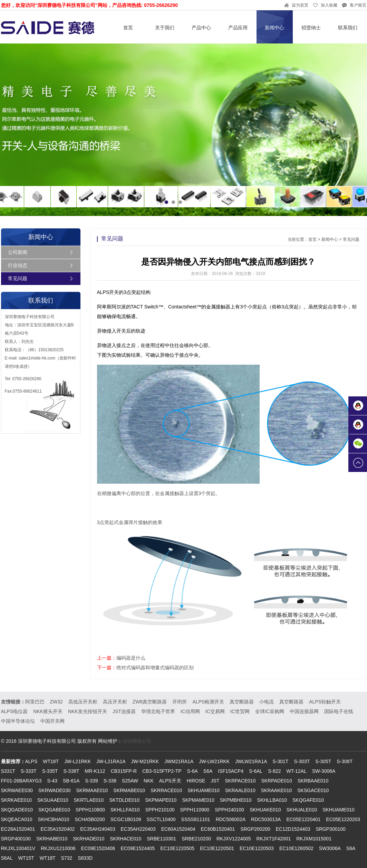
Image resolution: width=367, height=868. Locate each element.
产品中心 (201, 28)
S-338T (71, 771)
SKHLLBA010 (272, 800)
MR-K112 (95, 771)
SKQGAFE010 (308, 800)
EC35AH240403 (98, 829)
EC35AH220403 (138, 829)
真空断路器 (242, 702)
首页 (128, 28)
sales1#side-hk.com (37, 358)
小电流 (267, 702)
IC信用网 (190, 711)
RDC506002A (231, 819)
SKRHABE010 (52, 839)
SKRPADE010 (276, 781)
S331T (8, 771)
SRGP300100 (330, 829)
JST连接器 (124, 711)
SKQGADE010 (17, 810)
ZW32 (56, 702)
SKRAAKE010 (277, 790)
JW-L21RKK (78, 761)
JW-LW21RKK (214, 761)
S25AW (130, 781)
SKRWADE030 (54, 790)
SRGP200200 (255, 829)
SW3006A (330, 848)
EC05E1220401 (303, 819)
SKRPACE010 (240, 781)
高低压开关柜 (83, 702)
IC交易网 (215, 711)
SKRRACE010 (166, 790)
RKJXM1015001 (314, 839)
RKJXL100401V (18, 848)
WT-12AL (297, 771)
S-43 (52, 781)
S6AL (7, 858)
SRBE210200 (196, 839)
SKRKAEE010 (17, 800)
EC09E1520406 (98, 848)
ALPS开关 (170, 781)
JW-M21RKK (145, 761)
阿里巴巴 (35, 702)
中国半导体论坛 (18, 721)
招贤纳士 (311, 28)
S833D (85, 858)
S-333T (29, 771)
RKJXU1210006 (58, 848)
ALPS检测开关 (208, 702)
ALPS (31, 761)
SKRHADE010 (89, 839)
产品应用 (238, 28)
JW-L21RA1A (111, 761)
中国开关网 (52, 721)
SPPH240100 (229, 810)
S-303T (302, 761)
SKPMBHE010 (236, 800)
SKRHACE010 (125, 839)
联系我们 (348, 28)
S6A (208, 771)
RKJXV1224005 (234, 839)
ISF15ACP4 (231, 771)
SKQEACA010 (17, 819)
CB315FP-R (124, 771)
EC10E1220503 (257, 848)
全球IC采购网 (270, 711)
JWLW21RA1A (251, 761)
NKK (149, 781)
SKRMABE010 (129, 790)
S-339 (91, 781)
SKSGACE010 (313, 790)
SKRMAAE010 (92, 790)
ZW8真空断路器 (150, 702)
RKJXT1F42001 (274, 839)
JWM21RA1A (179, 761)
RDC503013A (266, 819)
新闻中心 (274, 28)
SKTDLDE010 (124, 800)
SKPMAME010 (198, 800)
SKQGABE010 (54, 810)
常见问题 (18, 278)
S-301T (281, 761)
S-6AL (256, 771)
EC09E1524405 (138, 848)
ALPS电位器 (15, 711)
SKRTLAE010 (89, 800)
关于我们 (165, 28)
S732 (67, 858)
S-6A (192, 771)
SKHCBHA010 (54, 819)
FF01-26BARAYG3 (21, 781)
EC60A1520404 (178, 829)
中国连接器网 (304, 711)
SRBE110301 (161, 839)
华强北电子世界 (158, 711)
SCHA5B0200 (90, 819)
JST (215, 781)
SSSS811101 (196, 819)
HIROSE (196, 781)
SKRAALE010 (240, 790)
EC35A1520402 (57, 829)
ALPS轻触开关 (325, 702)
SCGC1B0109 (126, 819)
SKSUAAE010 (53, 800)
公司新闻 (18, 252)
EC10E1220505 (177, 848)
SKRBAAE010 (313, 781)
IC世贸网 (240, 711)
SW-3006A (324, 771)
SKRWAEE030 (17, 790)
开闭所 (180, 702)
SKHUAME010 (204, 790)
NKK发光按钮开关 (88, 711)
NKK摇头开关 (48, 711)
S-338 (110, 781)
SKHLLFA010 (125, 810)
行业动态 (18, 265)
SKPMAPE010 (161, 800)
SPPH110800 (90, 810)
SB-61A (71, 781)
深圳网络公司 (137, 741)
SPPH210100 (160, 810)
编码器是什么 (131, 658)
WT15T (26, 858)
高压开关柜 (115, 702)
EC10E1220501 (217, 848)
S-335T (50, 771)
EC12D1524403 (293, 829)
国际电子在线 (339, 711)
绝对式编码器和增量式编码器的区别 (155, 668)
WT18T (51, 761)
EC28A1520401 (18, 829)
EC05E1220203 (343, 819)
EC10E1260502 (296, 848)
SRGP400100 (16, 839)
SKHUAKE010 (265, 810)
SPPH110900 (195, 810)
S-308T (345, 761)
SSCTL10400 (161, 819)
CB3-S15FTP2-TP (162, 771)
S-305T (323, 761)
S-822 (274, 771)
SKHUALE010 (302, 810)
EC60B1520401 (218, 829)
